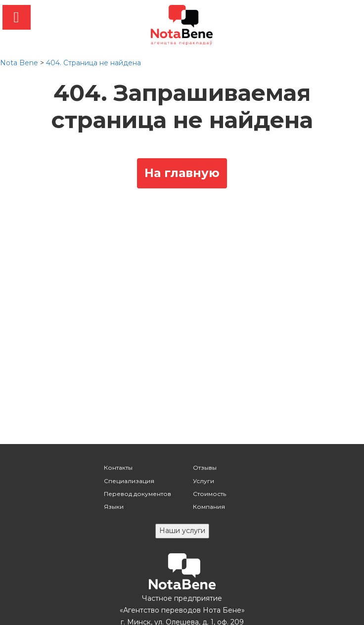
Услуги (204, 481)
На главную (182, 173)
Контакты (118, 468)
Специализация (129, 481)
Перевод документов (137, 494)
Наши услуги (182, 531)
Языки (114, 507)
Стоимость (209, 494)
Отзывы (205, 468)
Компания (209, 507)
